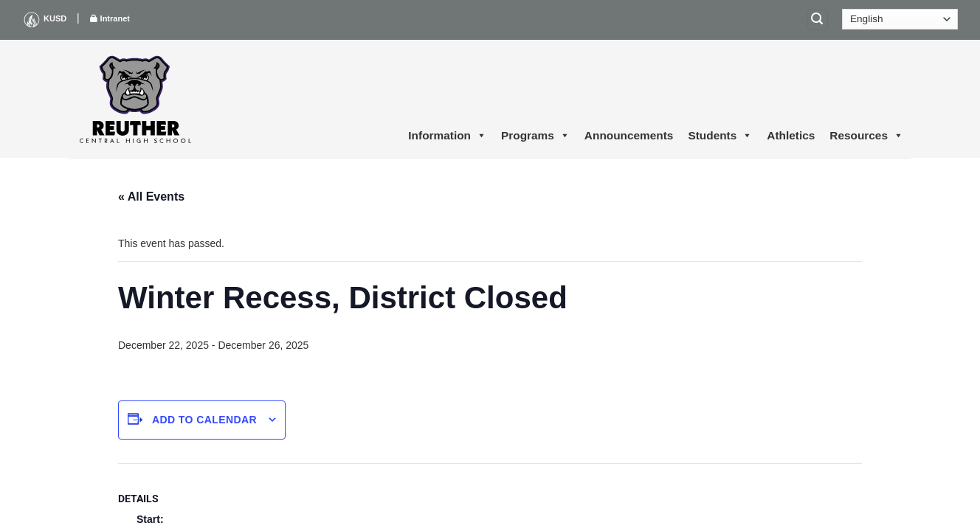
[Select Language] (900, 19)
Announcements (629, 135)
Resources (866, 136)
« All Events (151, 197)
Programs (535, 136)
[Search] (818, 20)
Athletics (791, 135)
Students (720, 136)
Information (447, 136)
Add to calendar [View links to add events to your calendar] (204, 420)
